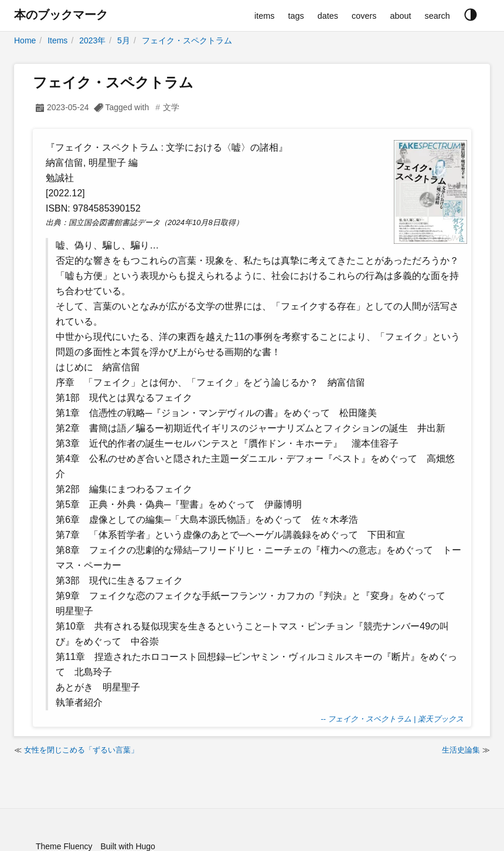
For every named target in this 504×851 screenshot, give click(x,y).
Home (25, 40)
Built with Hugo (127, 846)
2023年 (92, 40)
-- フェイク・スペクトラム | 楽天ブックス (392, 719)
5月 (124, 40)
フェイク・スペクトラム (187, 40)
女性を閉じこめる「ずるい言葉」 (81, 750)
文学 (171, 107)
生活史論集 (461, 750)
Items (57, 40)
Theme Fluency (64, 846)
